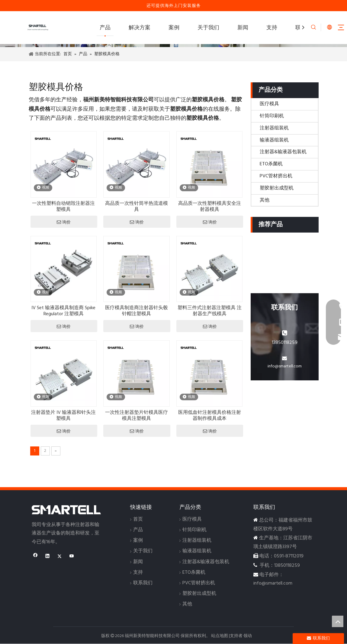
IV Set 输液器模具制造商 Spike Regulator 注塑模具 (63, 311)
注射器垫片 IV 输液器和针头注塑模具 (63, 416)
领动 (248, 636)
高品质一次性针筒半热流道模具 (137, 207)
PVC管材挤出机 (276, 176)
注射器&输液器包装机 (283, 152)
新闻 (243, 28)
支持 (272, 28)
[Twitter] (60, 557)
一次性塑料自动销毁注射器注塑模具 (63, 207)
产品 (105, 28)
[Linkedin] (48, 557)
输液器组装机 (274, 140)
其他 (265, 200)
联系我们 (143, 583)
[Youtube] (72, 557)
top (338, 621)
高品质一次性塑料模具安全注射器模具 (210, 207)
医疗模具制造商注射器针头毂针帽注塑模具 (137, 311)
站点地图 (220, 636)
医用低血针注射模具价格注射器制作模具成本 (210, 416)
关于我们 (208, 28)
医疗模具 (269, 104)
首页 (138, 519)
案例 (174, 28)
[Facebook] (35, 557)
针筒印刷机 (272, 116)
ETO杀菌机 (271, 164)
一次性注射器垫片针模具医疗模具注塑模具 (137, 416)
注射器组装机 (274, 128)
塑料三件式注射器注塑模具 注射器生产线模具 (210, 311)
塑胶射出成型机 (277, 188)
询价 (64, 222)
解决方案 (140, 28)
